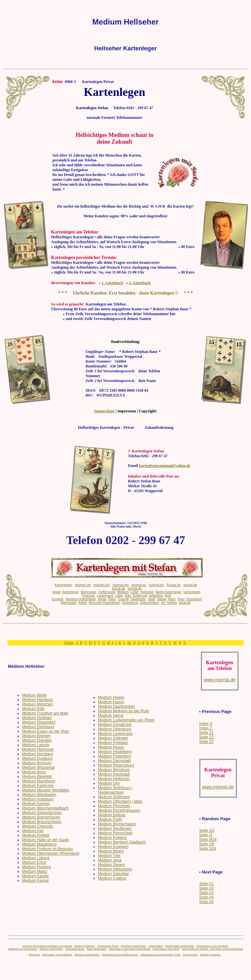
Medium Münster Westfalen (46, 790)
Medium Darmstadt (114, 761)
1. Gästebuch (112, 283)
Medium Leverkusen (115, 734)
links (128, 596)
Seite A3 (207, 893)
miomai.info (102, 585)
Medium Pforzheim (114, 806)
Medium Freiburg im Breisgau (47, 849)
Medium (123, 592)
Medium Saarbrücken (116, 707)
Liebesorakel (155, 946)
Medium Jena (110, 860)
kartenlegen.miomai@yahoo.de (164, 466)
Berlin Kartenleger (169, 592)
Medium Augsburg (38, 799)
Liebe (135, 592)
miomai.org (120, 585)
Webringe (34, 955)
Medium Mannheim (38, 781)
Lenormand (105, 596)
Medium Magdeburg (39, 844)
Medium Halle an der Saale (45, 840)
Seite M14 (208, 840)
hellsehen (156, 596)
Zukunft (123, 599)
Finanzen (88, 596)
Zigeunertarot (149, 603)
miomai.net (83, 585)
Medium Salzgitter (114, 874)
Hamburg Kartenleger (81, 599)
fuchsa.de (174, 585)
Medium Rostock (36, 867)
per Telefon (169, 603)
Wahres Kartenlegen (51, 949)
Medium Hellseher (85, 946)
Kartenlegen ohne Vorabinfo (212, 946)
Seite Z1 (207, 733)
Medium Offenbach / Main (120, 801)
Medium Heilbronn (114, 779)
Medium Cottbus (112, 878)
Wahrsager (88, 592)
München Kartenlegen (104, 603)
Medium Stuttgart (37, 718)
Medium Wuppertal (38, 768)
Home (69, 643)
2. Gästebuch (140, 283)
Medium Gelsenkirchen (42, 813)
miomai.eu (139, 585)
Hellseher (147, 592)
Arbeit (83, 603)
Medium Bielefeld (37, 777)
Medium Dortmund (38, 727)
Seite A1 (207, 884)
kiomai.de (135, 588)
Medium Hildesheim (115, 869)
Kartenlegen (63, 585)
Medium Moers (111, 851)
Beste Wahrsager (97, 949)
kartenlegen (192, 592)
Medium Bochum (37, 763)
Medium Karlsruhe (38, 786)
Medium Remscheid (115, 833)
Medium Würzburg (114, 770)
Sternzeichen (190, 955)
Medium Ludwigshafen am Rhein (126, 720)
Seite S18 (208, 849)
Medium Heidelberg (115, 752)
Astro (172, 599)
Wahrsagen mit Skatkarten (57, 955)
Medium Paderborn (115, 756)
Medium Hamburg (37, 700)
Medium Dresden (37, 740)
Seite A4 (207, 897)
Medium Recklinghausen (119, 810)
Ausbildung (130, 603)
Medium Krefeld (36, 835)
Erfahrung (140, 596)
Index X (206, 724)
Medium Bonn (34, 772)
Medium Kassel (35, 876)
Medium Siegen (111, 865)
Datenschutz (104, 411)
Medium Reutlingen (115, 829)
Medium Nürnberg (38, 754)
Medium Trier (109, 856)
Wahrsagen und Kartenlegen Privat (160, 955)
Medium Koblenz (112, 838)
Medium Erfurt (34, 862)
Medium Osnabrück (115, 725)
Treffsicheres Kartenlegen (22, 949)
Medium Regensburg (116, 765)
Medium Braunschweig (42, 822)
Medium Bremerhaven (41, 817)
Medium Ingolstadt (114, 774)
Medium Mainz (35, 872)
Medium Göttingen (114, 797)
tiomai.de (119, 588)
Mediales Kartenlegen (87, 955)
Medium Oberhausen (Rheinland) (51, 853)
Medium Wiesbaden (39, 795)
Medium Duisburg (37, 758)
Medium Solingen (113, 738)
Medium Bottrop (112, 815)
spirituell (185, 603)
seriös (102, 599)
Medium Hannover (38, 749)
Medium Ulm (109, 783)
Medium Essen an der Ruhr (46, 731)
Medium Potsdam (113, 743)
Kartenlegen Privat (108, 946)
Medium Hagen (111, 697)
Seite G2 (207, 830)
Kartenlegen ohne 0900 (166, 949)
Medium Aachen (36, 804)
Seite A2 (207, 888)
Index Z (206, 728)
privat (56, 592)
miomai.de (156, 585)
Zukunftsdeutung (75, 949)
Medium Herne (111, 716)
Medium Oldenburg (115, 729)
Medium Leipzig (36, 745)
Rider (112, 599)
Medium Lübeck (36, 858)
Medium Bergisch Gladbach (122, 842)
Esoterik (58, 599)
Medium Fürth (110, 820)
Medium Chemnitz (38, 826)
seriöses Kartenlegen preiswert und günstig (47, 946)
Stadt (152, 599)
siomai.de (190, 585)
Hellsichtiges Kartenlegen (180, 946)
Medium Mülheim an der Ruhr (124, 711)
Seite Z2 (207, 737)
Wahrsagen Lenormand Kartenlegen (130, 949)
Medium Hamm (111, 702)
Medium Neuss (111, 747)
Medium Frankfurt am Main (45, 713)
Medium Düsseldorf (39, 722)
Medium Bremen (36, 736)
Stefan (162, 599)
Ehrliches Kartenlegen (133, 946)
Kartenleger (71, 592)
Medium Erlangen (113, 847)
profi (168, 596)
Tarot (181, 599)
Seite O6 (207, 844)
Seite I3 (206, 835)
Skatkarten (138, 599)
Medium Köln (33, 709)
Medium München (37, 704)
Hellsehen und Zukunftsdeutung (120, 955)
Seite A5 (207, 902)
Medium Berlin (34, 695)
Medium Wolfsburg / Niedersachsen (115, 790)
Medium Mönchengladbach (45, 808)
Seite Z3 (207, 742)
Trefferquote (107, 592)
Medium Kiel (33, 831)
